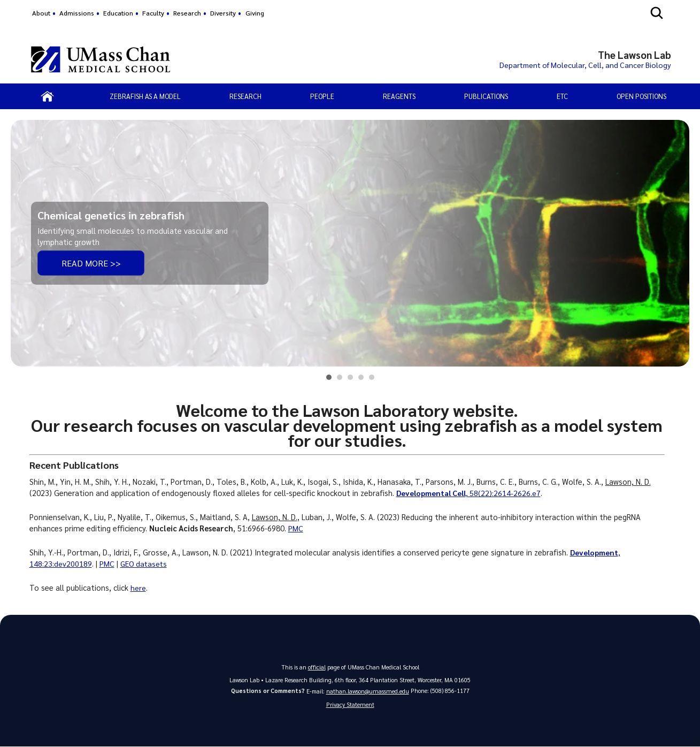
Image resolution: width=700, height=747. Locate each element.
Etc (562, 96)
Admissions (77, 13)
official (317, 667)
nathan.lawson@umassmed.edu (368, 691)
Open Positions (641, 96)
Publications (486, 96)
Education (118, 13)
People (322, 96)
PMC (296, 528)
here (138, 588)
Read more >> (91, 263)
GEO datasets (145, 563)
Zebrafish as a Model (145, 96)
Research (187, 13)
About (41, 13)
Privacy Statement (350, 705)
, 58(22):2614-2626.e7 (470, 493)
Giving (255, 13)
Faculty (153, 13)
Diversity (223, 13)
